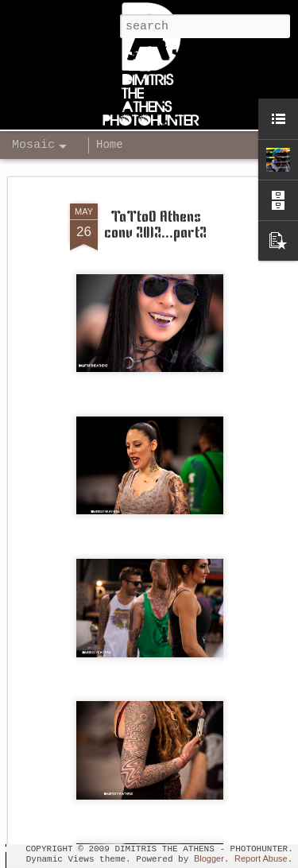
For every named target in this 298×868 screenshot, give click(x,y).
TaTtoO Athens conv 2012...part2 (155, 205)
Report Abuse (261, 858)
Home (110, 145)
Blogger (209, 858)
